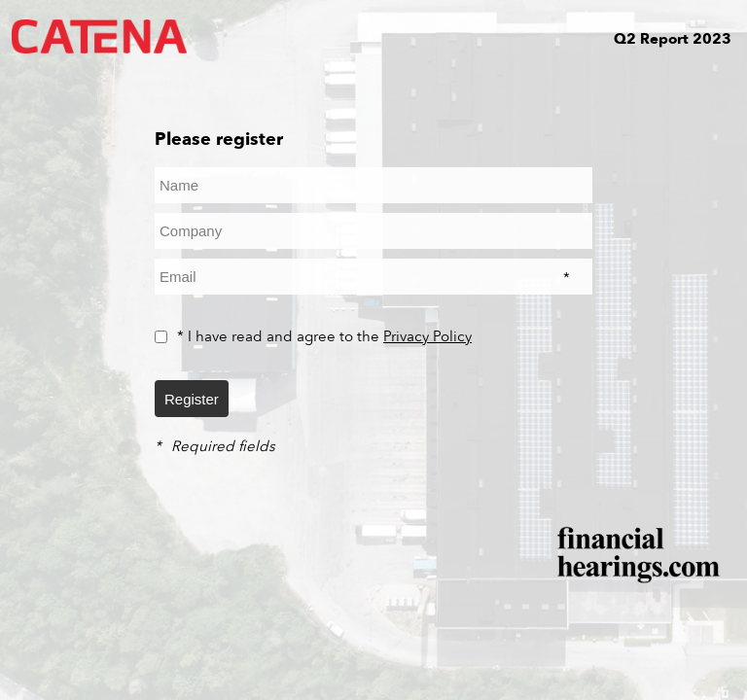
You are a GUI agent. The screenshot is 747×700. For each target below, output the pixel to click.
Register (192, 399)
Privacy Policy (427, 336)
